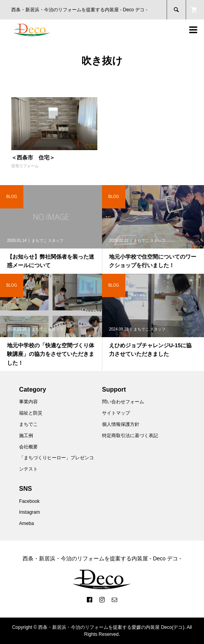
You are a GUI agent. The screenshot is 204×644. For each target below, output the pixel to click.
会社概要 (28, 447)
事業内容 (28, 402)
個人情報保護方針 (121, 424)
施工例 (26, 436)
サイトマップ (116, 413)
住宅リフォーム (25, 166)
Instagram (29, 512)
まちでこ (28, 424)
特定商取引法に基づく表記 (130, 436)
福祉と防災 (31, 413)
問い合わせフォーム (123, 402)
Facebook (29, 501)
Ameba (26, 523)
